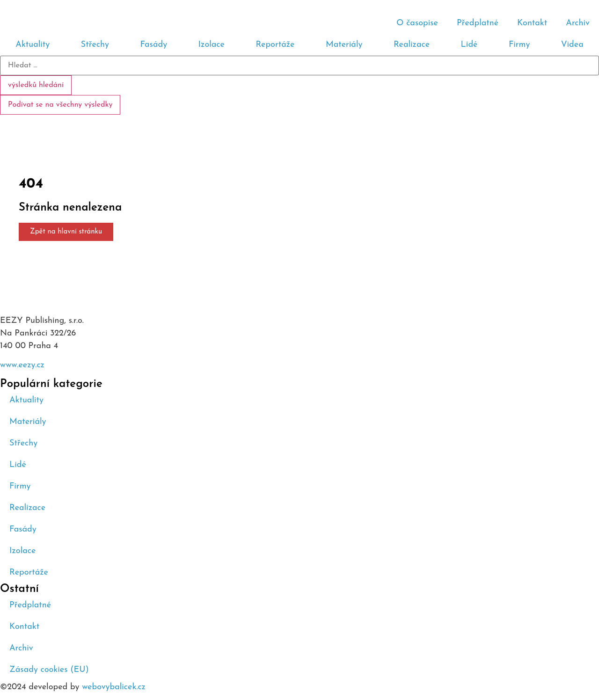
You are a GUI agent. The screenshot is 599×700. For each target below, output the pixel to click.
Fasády (153, 45)
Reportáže (275, 45)
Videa (572, 45)
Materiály (344, 45)
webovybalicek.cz (114, 687)
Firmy (519, 45)
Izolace (212, 45)
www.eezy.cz (22, 365)
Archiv (578, 23)
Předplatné (478, 23)
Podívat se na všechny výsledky (60, 105)
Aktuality (33, 45)
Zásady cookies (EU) (49, 670)
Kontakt (532, 23)
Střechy (95, 45)
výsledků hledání (36, 85)
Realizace (412, 45)
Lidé (469, 45)
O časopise (417, 23)
